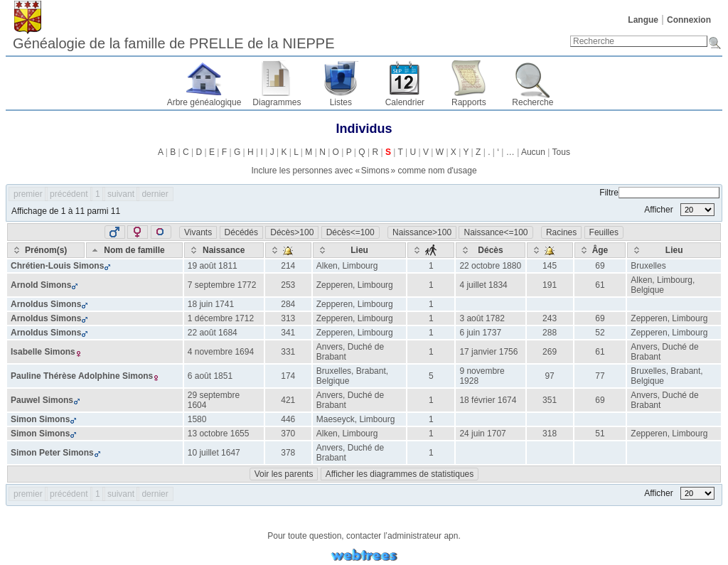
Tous (561, 152)
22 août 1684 (213, 333)
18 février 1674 (488, 400)
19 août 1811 (213, 266)
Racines (561, 232)
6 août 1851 (210, 376)
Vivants (198, 232)
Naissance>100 (422, 232)
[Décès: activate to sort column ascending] (490, 250)
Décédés (241, 232)
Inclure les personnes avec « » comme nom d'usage (364, 171)
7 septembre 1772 (222, 285)
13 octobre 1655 (219, 434)
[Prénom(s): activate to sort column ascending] (46, 250)
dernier (155, 194)
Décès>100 (292, 232)
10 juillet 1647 (214, 453)
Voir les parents (284, 474)
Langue (643, 20)
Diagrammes (277, 102)
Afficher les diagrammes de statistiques (400, 474)
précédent (69, 194)
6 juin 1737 (480, 333)
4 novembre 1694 (221, 352)
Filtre (659, 193)
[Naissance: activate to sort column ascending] (224, 250)
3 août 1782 (482, 318)
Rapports (469, 102)
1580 (197, 419)
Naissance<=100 (496, 232)
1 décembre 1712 (221, 318)
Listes (341, 102)
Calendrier (405, 102)
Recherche (532, 102)
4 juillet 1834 (483, 285)
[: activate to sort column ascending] (288, 250)
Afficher (679, 210)
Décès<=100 (350, 232)
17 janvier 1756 (488, 352)
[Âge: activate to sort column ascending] (600, 250)
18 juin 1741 (211, 304)
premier (28, 194)
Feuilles (604, 232)
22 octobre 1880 (490, 266)
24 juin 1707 (482, 434)
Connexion (689, 20)
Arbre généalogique (204, 102)
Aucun (533, 152)
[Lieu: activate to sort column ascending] (360, 250)
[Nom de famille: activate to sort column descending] (134, 250)
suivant (121, 194)
